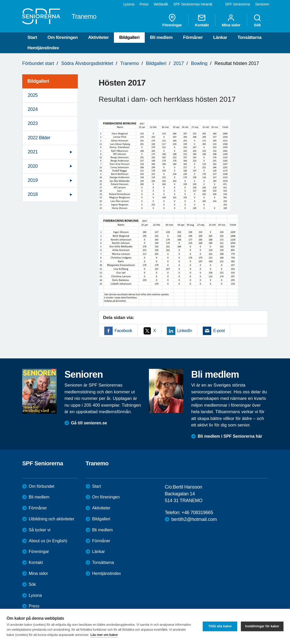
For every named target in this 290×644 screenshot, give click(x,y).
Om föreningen (63, 37)
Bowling (199, 63)
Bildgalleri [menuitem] (38, 81)
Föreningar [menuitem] (172, 20)
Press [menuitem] (144, 4)
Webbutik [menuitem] (161, 4)
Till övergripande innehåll (0, 0)
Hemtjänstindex (43, 48)
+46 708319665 (197, 513)
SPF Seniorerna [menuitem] (238, 4)
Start (32, 37)
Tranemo (129, 63)
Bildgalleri (129, 37)
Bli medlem (161, 37)
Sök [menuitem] (257, 20)
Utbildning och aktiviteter (51, 519)
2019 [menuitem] (33, 180)
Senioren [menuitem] (262, 4)
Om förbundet (42, 486)
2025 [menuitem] (33, 95)
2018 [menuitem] (33, 194)
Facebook (123, 331)
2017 (179, 63)
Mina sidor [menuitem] (231, 20)
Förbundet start (38, 63)
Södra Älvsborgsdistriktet (87, 63)
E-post (219, 331)
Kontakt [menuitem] (202, 20)
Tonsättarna (250, 37)
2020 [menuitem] (33, 166)
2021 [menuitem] (33, 152)
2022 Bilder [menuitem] (39, 138)
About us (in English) (48, 541)
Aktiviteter (98, 37)
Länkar (220, 37)
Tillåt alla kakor (220, 626)
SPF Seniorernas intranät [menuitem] (193, 4)
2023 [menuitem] (33, 123)
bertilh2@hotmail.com (194, 519)
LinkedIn (185, 331)
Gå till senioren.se (89, 423)
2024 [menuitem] (33, 109)
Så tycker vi (40, 530)
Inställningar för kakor (262, 626)
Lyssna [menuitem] (129, 4)
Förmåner (193, 37)
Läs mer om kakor (104, 635)
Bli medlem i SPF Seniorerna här (230, 436)
